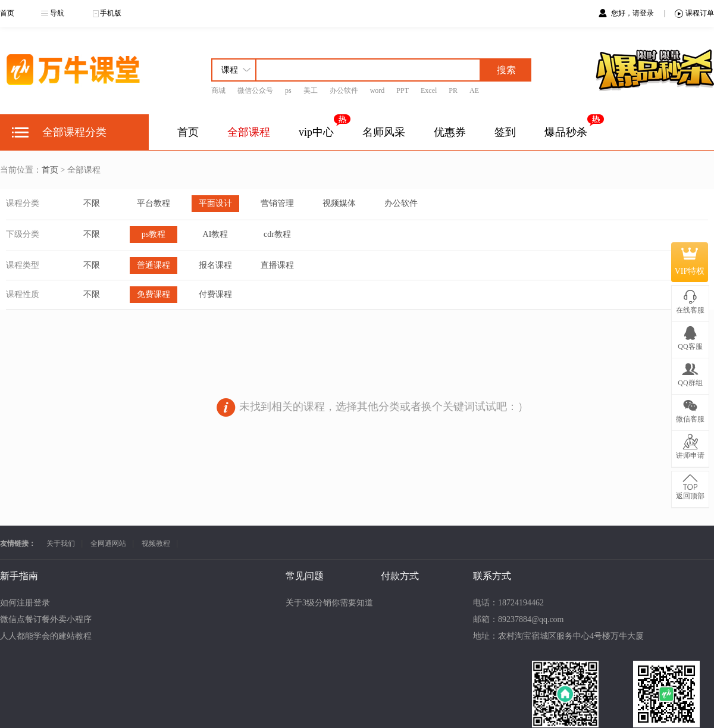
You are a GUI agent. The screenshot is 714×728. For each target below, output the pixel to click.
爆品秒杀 (566, 132)
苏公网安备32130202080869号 (418, 707)
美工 (311, 90)
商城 (218, 90)
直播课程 (277, 265)
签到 (505, 132)
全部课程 (249, 132)
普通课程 (154, 265)
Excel (429, 90)
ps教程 (154, 234)
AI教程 (216, 234)
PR (453, 90)
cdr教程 (277, 234)
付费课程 (215, 294)
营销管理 (277, 203)
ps (288, 90)
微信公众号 (255, 90)
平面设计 (215, 203)
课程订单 (694, 13)
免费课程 (154, 294)
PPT (403, 90)
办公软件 (344, 90)
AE (474, 90)
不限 (92, 203)
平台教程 (154, 203)
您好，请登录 (633, 13)
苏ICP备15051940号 (317, 707)
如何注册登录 (25, 603)
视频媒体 (339, 203)
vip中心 (316, 132)
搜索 (506, 70)
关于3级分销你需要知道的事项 (151, 603)
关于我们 (61, 543)
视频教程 (156, 543)
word (378, 90)
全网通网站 (108, 543)
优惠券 (450, 132)
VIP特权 (690, 262)
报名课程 (215, 265)
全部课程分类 (74, 132)
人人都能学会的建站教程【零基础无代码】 (79, 636)
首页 (7, 13)
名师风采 (384, 132)
